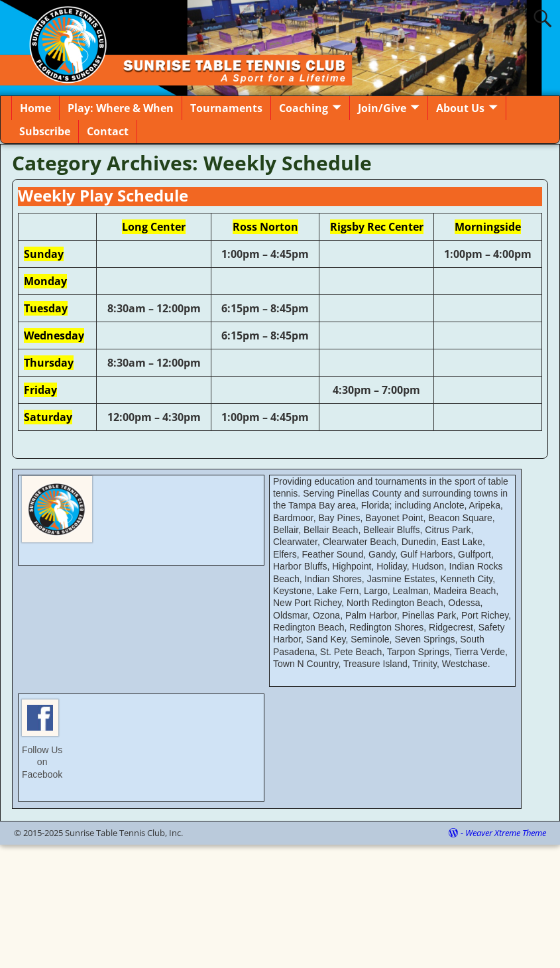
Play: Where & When (121, 108)
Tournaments (226, 108)
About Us (460, 108)
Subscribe (45, 131)
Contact (108, 131)
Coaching (304, 108)
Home (35, 108)
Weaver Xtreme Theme (506, 833)
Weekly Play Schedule (103, 195)
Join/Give (382, 108)
